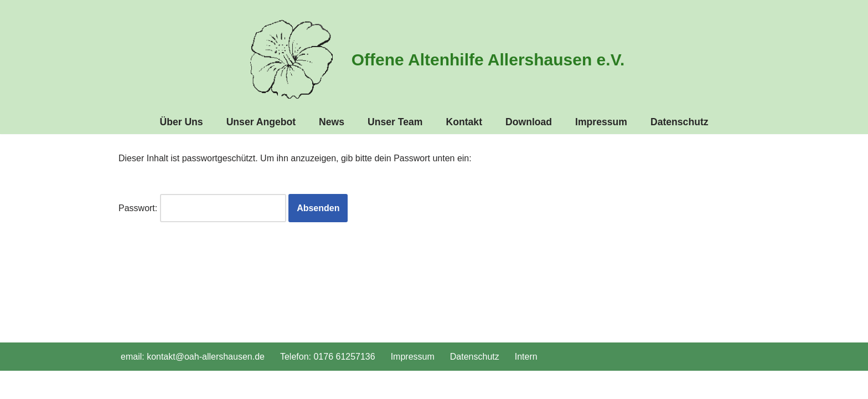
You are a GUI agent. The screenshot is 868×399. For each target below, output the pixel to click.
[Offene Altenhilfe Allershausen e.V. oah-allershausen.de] (434, 59)
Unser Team (395, 122)
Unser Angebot (261, 122)
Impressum (601, 122)
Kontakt (464, 122)
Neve (129, 385)
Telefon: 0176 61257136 (328, 357)
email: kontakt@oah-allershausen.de (193, 357)
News (332, 122)
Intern (526, 357)
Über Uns (181, 122)
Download (529, 122)
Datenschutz (680, 122)
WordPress (230, 385)
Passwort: (202, 208)
